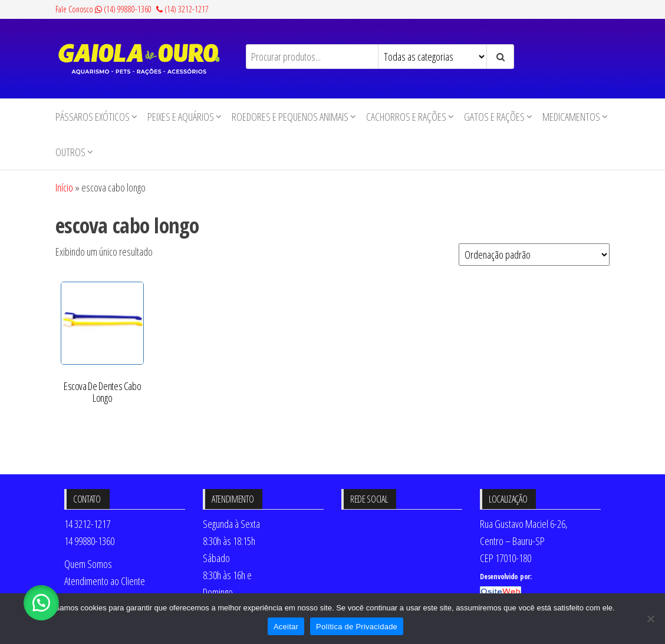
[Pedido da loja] (534, 255)
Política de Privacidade (357, 627)
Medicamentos (571, 117)
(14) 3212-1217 (182, 9)
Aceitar (286, 627)
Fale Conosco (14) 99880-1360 (103, 9)
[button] (41, 603)
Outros (70, 152)
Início (64, 187)
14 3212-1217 (87, 524)
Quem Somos (88, 564)
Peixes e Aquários (181, 117)
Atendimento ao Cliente (105, 581)
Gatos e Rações (494, 117)
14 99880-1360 (89, 541)
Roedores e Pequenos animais (290, 117)
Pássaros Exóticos (93, 117)
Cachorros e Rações (406, 117)
